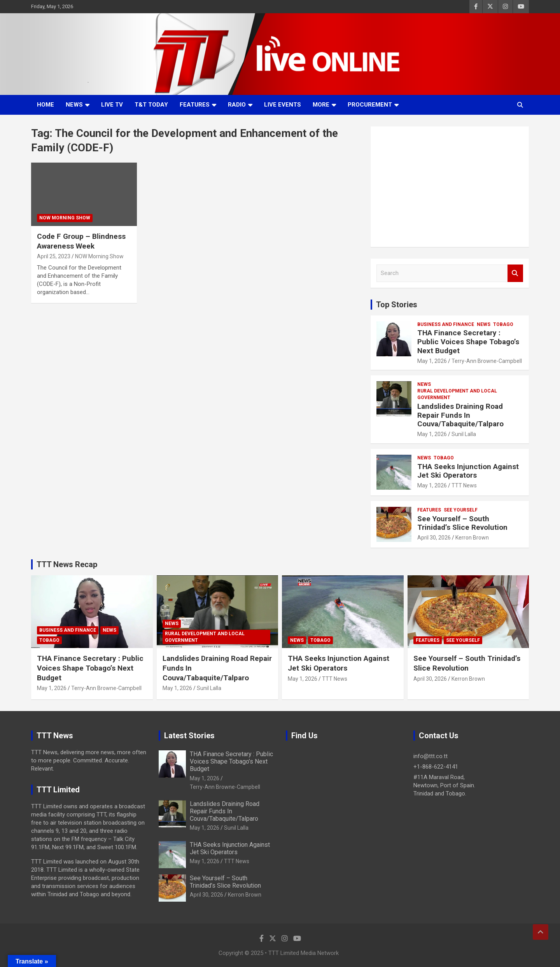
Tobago (503, 324)
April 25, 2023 (54, 256)
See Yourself (461, 510)
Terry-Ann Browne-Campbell (487, 361)
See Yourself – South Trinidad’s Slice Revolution (462, 523)
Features (195, 105)
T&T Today (151, 105)
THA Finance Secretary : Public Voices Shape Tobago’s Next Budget (468, 342)
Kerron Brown (472, 538)
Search (515, 273)
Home (45, 105)
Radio (237, 105)
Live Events (283, 105)
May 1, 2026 (432, 361)
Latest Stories (189, 736)
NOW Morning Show (65, 218)
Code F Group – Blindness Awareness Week (81, 241)
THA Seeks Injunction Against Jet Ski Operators (468, 471)
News (74, 105)
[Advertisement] (450, 187)
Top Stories (397, 305)
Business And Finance (446, 324)
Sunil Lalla (464, 434)
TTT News (464, 485)
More (321, 105)
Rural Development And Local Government (457, 394)
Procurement (370, 105)
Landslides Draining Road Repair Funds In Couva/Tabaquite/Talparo (460, 415)
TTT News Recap (67, 564)
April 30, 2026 (434, 538)
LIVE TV (112, 105)
